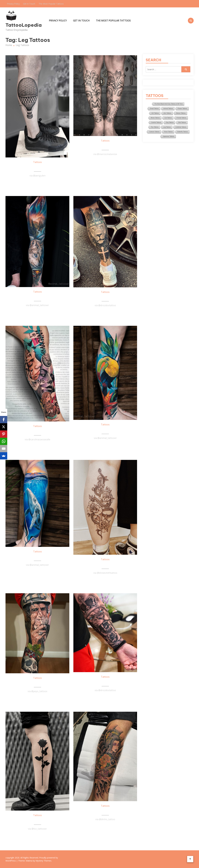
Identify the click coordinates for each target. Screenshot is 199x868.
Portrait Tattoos (181, 118)
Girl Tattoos (155, 113)
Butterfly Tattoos (183, 132)
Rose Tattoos (168, 132)
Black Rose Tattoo (37, 820)
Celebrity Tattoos (181, 127)
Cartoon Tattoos (154, 132)
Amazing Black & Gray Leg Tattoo (105, 146)
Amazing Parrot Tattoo (105, 430)
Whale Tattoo (37, 557)
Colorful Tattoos (156, 122)
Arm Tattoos (167, 113)
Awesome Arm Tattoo (37, 431)
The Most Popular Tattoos (51, 4)
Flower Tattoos (182, 109)
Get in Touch (29, 4)
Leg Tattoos (167, 127)
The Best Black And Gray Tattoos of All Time (169, 104)
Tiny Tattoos (155, 127)
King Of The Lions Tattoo (105, 297)
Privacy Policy (13, 4)
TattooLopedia (24, 25)
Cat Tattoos (168, 118)
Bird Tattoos (182, 122)
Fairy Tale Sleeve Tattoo (37, 297)
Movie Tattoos (155, 118)
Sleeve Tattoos (181, 113)
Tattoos (37, 162)
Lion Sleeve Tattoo (105, 682)
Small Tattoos (154, 109)
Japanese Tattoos (168, 136)
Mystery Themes (43, 861)
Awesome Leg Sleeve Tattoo (37, 683)
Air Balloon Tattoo (37, 167)
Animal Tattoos (168, 109)
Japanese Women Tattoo (105, 811)
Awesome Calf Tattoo (105, 565)
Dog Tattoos (170, 122)
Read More (37, 183)
